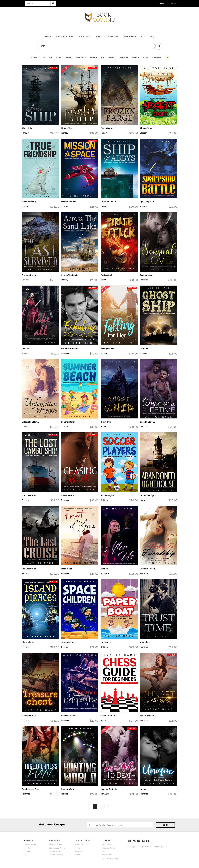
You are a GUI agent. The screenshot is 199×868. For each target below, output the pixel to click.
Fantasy (93, 57)
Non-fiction (157, 57)
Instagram (79, 851)
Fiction (112, 57)
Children (68, 57)
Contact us (112, 37)
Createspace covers (57, 848)
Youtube (78, 855)
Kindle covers (54, 851)
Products (26, 848)
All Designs (35, 57)
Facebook (79, 845)
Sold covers (106, 845)
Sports (146, 57)
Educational (81, 57)
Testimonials (129, 37)
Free (98, 37)
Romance (48, 57)
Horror (58, 57)
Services (85, 37)
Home (48, 37)
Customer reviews (30, 845)
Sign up (172, 3)
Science (135, 57)
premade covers (65, 37)
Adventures (123, 57)
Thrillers (104, 206)
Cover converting (56, 855)
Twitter (78, 848)
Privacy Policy (107, 855)
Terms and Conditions (110, 858)
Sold (167, 57)
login (161, 3)
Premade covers (56, 845)
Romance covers (108, 848)
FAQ (152, 37)
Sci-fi (103, 57)
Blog (143, 37)
